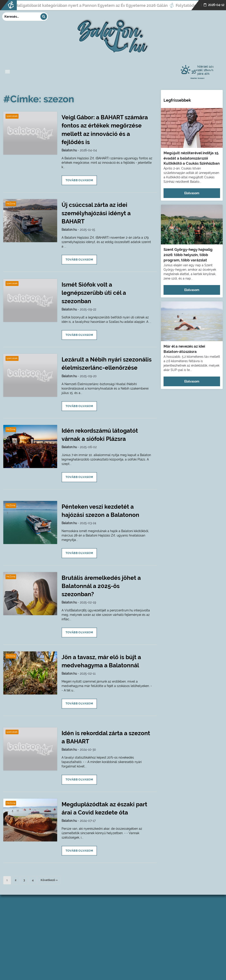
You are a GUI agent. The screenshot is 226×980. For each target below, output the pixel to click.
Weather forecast (197, 78)
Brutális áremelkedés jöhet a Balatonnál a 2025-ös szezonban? (101, 586)
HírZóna (11, 204)
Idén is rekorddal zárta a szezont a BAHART (106, 737)
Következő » (49, 880)
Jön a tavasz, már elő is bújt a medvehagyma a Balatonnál (101, 661)
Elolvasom (192, 193)
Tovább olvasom (79, 180)
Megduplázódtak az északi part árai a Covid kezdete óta (104, 808)
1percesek (12, 116)
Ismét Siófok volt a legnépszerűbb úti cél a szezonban (94, 293)
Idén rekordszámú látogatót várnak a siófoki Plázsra (100, 435)
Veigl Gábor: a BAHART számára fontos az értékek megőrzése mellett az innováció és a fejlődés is (105, 130)
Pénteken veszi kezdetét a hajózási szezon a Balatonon (100, 511)
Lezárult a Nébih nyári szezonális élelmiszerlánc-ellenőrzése (107, 364)
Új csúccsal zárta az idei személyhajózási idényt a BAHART (96, 213)
